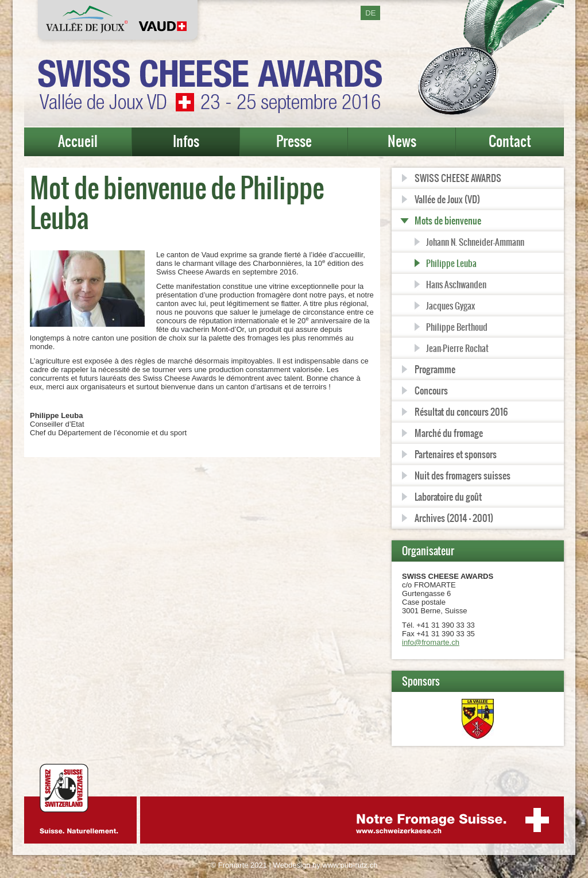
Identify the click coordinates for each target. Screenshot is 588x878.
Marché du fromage (449, 433)
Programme (435, 369)
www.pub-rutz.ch (350, 865)
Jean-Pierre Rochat (457, 348)
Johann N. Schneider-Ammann (475, 242)
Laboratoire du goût (448, 497)
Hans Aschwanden (456, 285)
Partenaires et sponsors (456, 454)
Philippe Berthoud (457, 327)
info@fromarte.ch (431, 642)
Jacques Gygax (450, 306)
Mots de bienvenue (448, 221)
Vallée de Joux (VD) (447, 199)
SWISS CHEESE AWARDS (458, 178)
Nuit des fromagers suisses (463, 475)
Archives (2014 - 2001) (454, 518)
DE (370, 13)
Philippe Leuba (451, 263)
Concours (431, 390)
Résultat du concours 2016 (461, 412)
